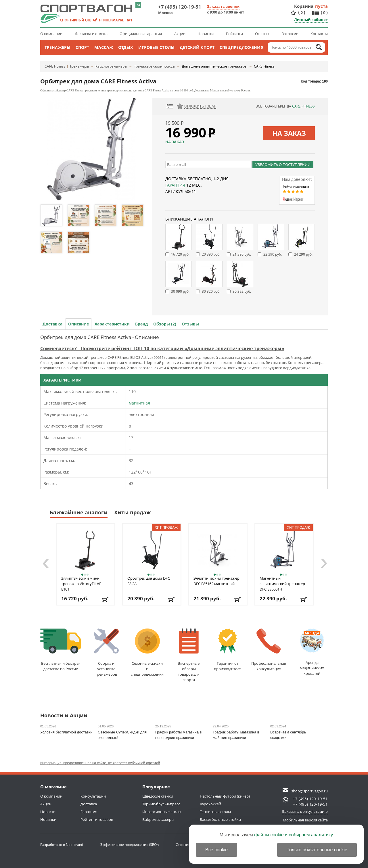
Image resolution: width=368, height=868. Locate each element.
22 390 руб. (273, 254)
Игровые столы (156, 47)
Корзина (304, 6)
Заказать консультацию (305, 811)
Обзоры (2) (165, 324)
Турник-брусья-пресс (161, 804)
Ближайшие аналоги (79, 512)
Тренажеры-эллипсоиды (155, 66)
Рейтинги (234, 34)
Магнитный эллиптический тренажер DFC (282, 584)
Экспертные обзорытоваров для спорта (189, 655)
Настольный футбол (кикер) (225, 796)
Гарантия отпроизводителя (228, 650)
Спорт (83, 47)
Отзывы (262, 34)
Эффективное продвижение (130, 845)
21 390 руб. (242, 254)
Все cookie (216, 850)
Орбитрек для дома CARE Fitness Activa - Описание (100, 337)
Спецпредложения (241, 47)
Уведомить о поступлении (283, 164)
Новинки (206, 34)
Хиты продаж (133, 512)
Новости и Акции (64, 716)
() (302, 13)
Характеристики (112, 324)
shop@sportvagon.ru (309, 791)
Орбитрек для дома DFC (149, 581)
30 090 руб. (180, 291)
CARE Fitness (55, 66)
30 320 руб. (211, 291)
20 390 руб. (211, 254)
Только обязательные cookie (317, 850)
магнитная (139, 403)
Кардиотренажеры (111, 66)
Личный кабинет (311, 20)
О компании (51, 34)
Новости (48, 812)
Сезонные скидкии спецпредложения (147, 653)
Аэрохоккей (210, 804)
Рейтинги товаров (97, 819)
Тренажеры (57, 47)
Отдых (126, 47)
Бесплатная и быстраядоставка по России (61, 650)
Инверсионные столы (162, 812)
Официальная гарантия (141, 34)
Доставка (52, 324)
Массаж (104, 47)
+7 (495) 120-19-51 (180, 7)
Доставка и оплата (91, 34)
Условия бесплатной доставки (66, 732)
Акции (180, 34)
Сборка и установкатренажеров (106, 653)
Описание (78, 324)
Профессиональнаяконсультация (269, 650)
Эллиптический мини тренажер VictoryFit (82, 584)
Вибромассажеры (158, 819)
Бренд (141, 324)
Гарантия (175, 185)
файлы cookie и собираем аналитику (294, 835)
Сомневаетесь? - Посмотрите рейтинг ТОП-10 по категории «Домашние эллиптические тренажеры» (162, 348)
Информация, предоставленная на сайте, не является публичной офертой (100, 763)
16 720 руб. (180, 254)
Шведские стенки (158, 796)
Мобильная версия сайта (305, 820)
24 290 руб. (303, 254)
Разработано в (62, 845)
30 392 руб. (242, 291)
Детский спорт (197, 47)
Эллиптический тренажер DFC (216, 581)
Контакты (319, 34)
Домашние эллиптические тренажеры (214, 66)
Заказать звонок (223, 6)
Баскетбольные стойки (220, 819)
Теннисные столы (215, 812)
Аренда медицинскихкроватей (312, 652)
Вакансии (290, 34)
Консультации (93, 796)
